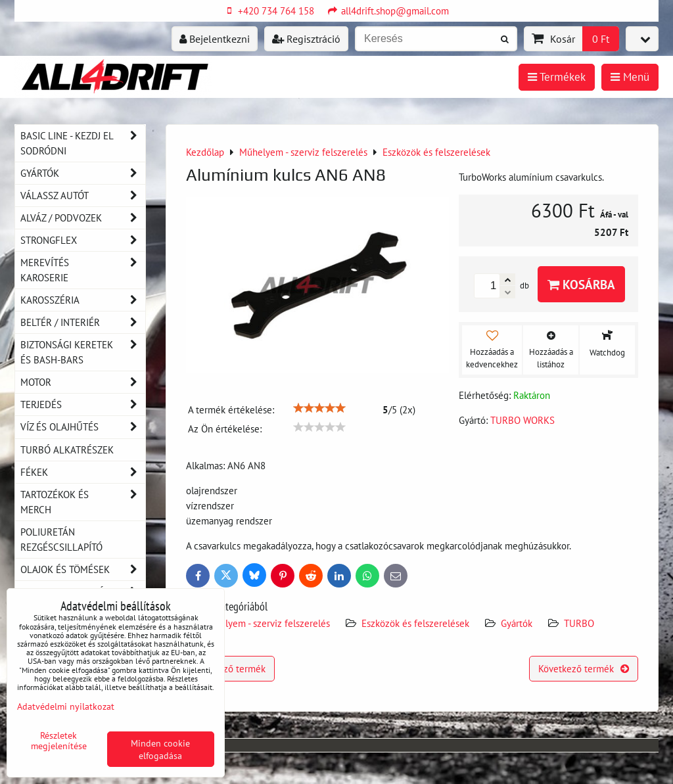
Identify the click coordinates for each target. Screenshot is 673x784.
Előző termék (230, 668)
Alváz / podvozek (83, 218)
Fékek (83, 472)
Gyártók (517, 623)
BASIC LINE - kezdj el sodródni (83, 143)
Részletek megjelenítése (59, 741)
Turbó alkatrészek (67, 450)
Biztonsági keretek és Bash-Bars (83, 352)
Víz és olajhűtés (83, 427)
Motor (83, 382)
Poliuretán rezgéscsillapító (61, 539)
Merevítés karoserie (83, 270)
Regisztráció (306, 39)
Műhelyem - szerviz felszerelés (266, 623)
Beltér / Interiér (83, 322)
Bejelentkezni (215, 39)
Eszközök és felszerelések (415, 623)
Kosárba (581, 284)
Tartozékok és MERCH (83, 502)
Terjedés (83, 404)
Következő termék (584, 668)
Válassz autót (83, 196)
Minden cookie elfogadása (160, 749)
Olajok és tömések (83, 569)
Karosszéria (83, 300)
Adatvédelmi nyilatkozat (66, 706)
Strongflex (83, 240)
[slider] (319, 408)
